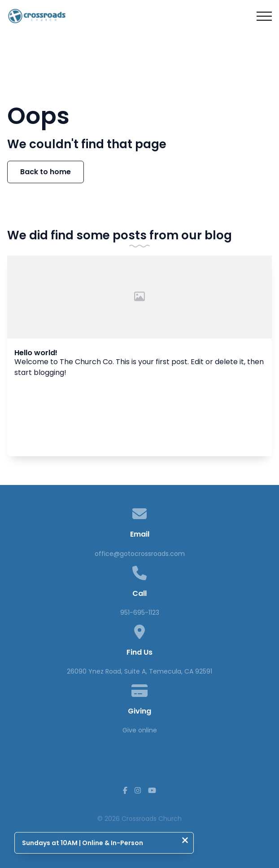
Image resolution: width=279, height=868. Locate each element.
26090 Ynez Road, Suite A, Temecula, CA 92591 (139, 671)
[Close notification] (185, 841)
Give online (140, 730)
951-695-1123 (140, 612)
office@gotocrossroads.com (140, 554)
